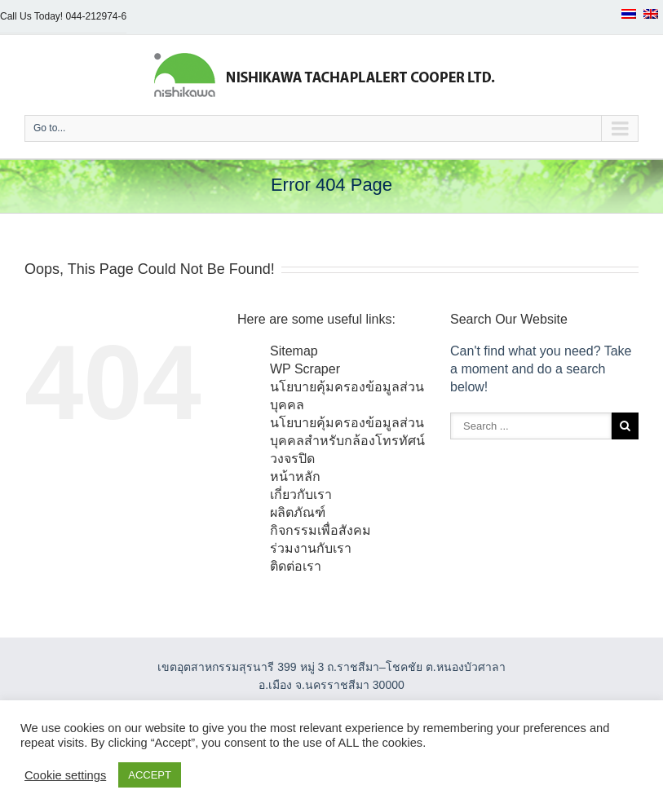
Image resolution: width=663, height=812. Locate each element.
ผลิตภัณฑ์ (298, 512)
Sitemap (294, 351)
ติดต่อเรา (296, 566)
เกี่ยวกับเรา (301, 494)
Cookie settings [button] (65, 775)
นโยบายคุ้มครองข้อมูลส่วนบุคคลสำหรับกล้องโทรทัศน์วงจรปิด (347, 441)
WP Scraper (305, 369)
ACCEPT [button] (150, 775)
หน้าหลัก (295, 477)
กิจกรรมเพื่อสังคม (320, 530)
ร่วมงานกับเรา (311, 548)
